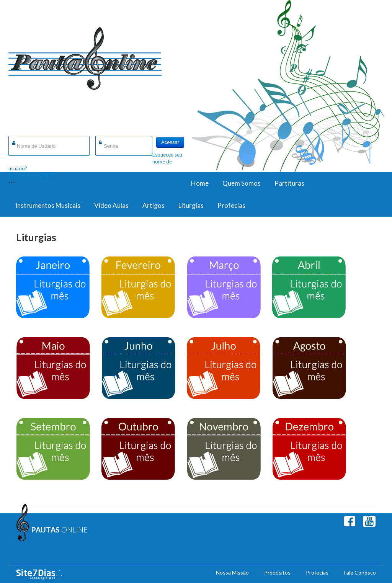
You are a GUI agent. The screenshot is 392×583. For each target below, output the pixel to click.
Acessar (170, 142)
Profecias (231, 205)
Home (200, 183)
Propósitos (277, 572)
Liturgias (191, 205)
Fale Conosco (360, 572)
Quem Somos (242, 183)
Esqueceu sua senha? (32, 175)
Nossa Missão (232, 572)
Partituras (289, 183)
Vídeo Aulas (111, 205)
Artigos (154, 205)
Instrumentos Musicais (48, 205)
